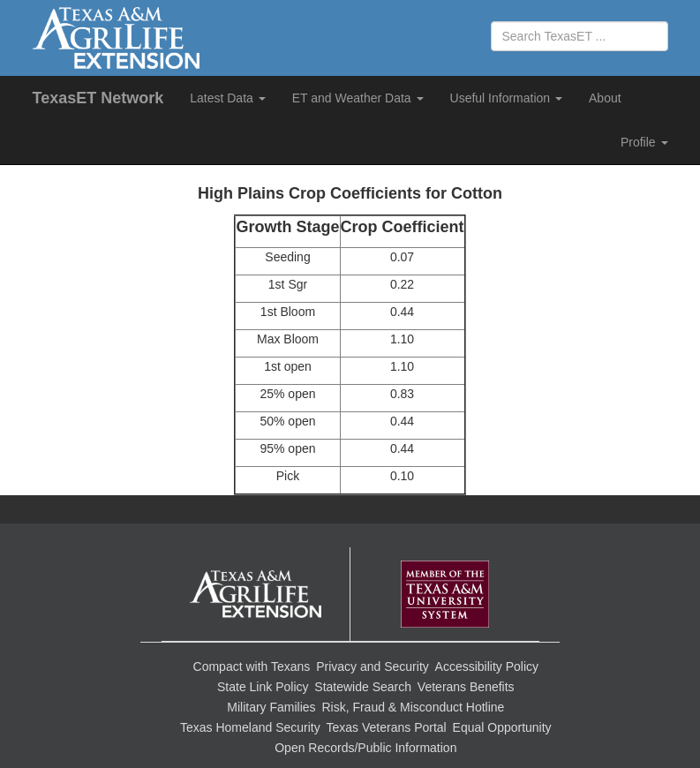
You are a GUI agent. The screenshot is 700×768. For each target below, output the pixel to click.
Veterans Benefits (466, 687)
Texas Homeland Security (250, 727)
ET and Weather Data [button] (358, 98)
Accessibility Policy (487, 666)
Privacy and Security (373, 666)
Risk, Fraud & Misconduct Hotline (413, 707)
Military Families (271, 707)
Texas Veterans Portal (387, 727)
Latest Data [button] (228, 98)
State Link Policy (263, 687)
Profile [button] (644, 142)
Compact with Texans (252, 666)
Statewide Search (363, 687)
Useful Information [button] (507, 98)
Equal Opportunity (502, 727)
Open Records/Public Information (365, 748)
